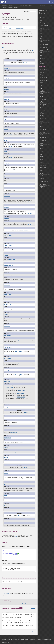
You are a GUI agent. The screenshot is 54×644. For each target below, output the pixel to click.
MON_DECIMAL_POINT (9, 265)
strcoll (41, 125)
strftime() (12, 135)
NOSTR (5, 506)
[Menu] (52, 2)
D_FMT (5, 140)
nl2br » (51, 6)
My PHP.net (32, 639)
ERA (5, 176)
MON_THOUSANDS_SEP (9, 275)
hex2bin (42, 43)
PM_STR (6, 119)
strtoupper (42, 159)
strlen (41, 136)
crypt (41, 32)
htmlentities (43, 46)
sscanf (42, 96)
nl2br (41, 68)
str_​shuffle (42, 114)
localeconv (42, 59)
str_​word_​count (43, 118)
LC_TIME (25, 63)
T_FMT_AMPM (7, 163)
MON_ (7, 99)
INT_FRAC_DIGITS (8, 315)
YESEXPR (6, 473)
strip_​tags (42, 128)
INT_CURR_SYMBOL (8, 236)
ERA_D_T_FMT (7, 196)
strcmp (42, 123)
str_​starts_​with (43, 117)
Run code (4, 560)
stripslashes (43, 133)
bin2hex (42, 19)
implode (42, 52)
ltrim (41, 60)
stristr (41, 134)
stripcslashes (43, 129)
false (22, 28)
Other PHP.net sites (47, 639)
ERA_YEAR (6, 186)
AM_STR (6, 109)
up (2, 612)
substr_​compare (44, 164)
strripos (42, 150)
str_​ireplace (43, 106)
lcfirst (41, 55)
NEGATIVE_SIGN (8, 305)
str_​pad (42, 107)
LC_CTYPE (20, 515)
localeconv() (15, 35)
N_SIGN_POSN (7, 407)
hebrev (42, 41)
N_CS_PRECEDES (8, 359)
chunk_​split (43, 24)
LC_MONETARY (25, 230)
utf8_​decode (43, 186)
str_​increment (43, 104)
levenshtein (43, 57)
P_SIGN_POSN (7, 382)
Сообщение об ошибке (21, 604)
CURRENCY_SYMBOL (8, 246)
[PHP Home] (4, 2)
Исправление (12, 604)
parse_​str (42, 73)
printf (41, 76)
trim (41, 169)
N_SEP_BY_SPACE (8, 370)
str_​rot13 (42, 112)
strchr (41, 122)
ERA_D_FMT (6, 207)
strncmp (42, 142)
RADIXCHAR (6, 428)
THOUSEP (6, 448)
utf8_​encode (43, 188)
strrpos (42, 152)
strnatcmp (42, 139)
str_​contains (43, 98)
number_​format (43, 70)
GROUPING (6, 458)
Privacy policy (6, 642)
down (4, 612)
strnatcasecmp (43, 137)
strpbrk (42, 144)
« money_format (43, 6)
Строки (31, 6)
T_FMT (5, 152)
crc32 (41, 30)
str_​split (42, 115)
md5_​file (42, 63)
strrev (41, 148)
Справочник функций (14, 6)
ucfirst (41, 170)
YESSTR (6, 496)
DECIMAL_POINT (8, 418)
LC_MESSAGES (25, 467)
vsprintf (42, 177)
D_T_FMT (6, 129)
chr (41, 22)
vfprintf (42, 174)
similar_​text (43, 92)
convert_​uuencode (44, 27)
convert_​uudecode (44, 25)
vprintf (42, 175)
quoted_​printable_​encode (44, 81)
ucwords (42, 172)
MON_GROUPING (7, 285)
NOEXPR (6, 484)
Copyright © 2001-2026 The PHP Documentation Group (15, 639)
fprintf (41, 36)
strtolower (42, 158)
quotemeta (42, 84)
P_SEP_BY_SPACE (8, 347)
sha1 (41, 89)
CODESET (6, 521)
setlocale (42, 87)
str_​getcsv (42, 103)
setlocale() (6, 592)
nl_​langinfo (43, 66)
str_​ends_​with (43, 101)
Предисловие (4, 6)
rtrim (41, 85)
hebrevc (42, 183)
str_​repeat (42, 109)
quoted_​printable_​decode (44, 78)
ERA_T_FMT (6, 219)
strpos (41, 145)
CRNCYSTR (6, 255)
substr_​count (43, 166)
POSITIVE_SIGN (8, 295)
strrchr (42, 147)
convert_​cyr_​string (44, 182)
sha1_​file (42, 90)
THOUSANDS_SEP (8, 438)
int (10, 28)
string (18, 28)
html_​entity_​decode (44, 44)
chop (41, 21)
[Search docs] (50, 2)
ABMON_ (7, 89)
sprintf (42, 95)
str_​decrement (43, 100)
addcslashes (43, 16)
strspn (41, 153)
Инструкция (4, 604)
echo (41, 33)
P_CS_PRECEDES (8, 336)
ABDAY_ (7, 68)
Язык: (25, 11)
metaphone (43, 65)
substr (41, 163)
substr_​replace (43, 167)
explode (42, 35)
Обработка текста (24, 6)
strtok (41, 156)
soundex (42, 93)
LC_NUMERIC (25, 413)
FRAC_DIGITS (7, 326)
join (41, 54)
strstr (41, 155)
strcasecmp (43, 120)
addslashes (43, 18)
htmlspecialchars (44, 48)
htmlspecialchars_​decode (44, 50)
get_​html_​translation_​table (45, 39)
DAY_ (6, 78)
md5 (41, 62)
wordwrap (42, 178)
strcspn (42, 126)
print (41, 74)
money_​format (43, 185)
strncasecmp (43, 141)
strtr (41, 161)
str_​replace (42, 111)
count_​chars (43, 29)
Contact (39, 639)
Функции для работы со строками (10, 7)
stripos (42, 131)
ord (41, 71)
